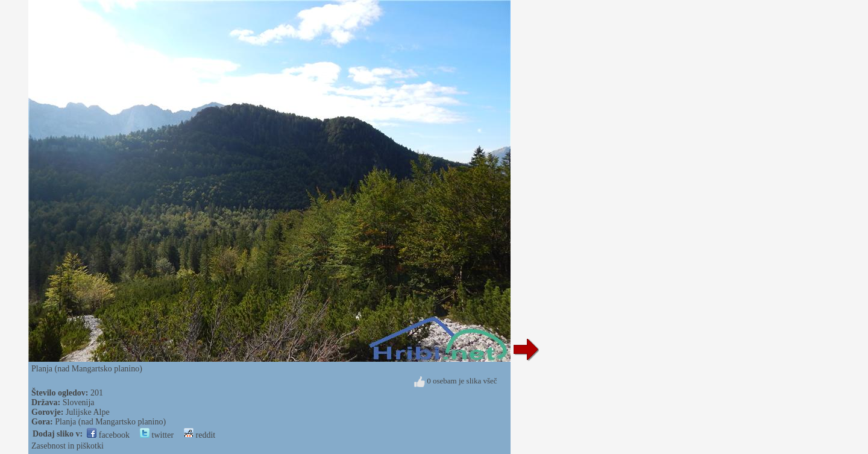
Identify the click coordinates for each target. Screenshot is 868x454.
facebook (108, 435)
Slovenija (79, 402)
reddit (200, 435)
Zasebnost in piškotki (68, 446)
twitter (157, 435)
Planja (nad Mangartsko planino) (110, 422)
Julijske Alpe (88, 412)
